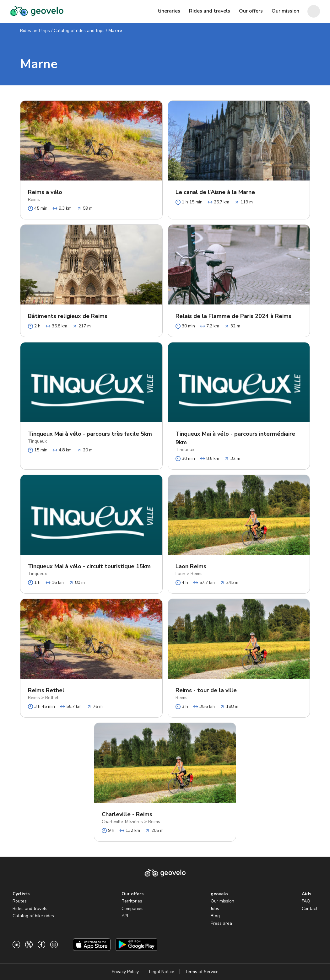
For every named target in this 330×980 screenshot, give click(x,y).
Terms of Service (202, 972)
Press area (221, 923)
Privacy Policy (125, 972)
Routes (20, 901)
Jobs (215, 909)
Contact (310, 909)
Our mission (222, 901)
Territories (132, 901)
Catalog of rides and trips (79, 31)
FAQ (306, 901)
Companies (133, 909)
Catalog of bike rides (33, 916)
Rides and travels (30, 909)
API (125, 916)
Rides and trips (35, 31)
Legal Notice (162, 972)
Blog (215, 916)
